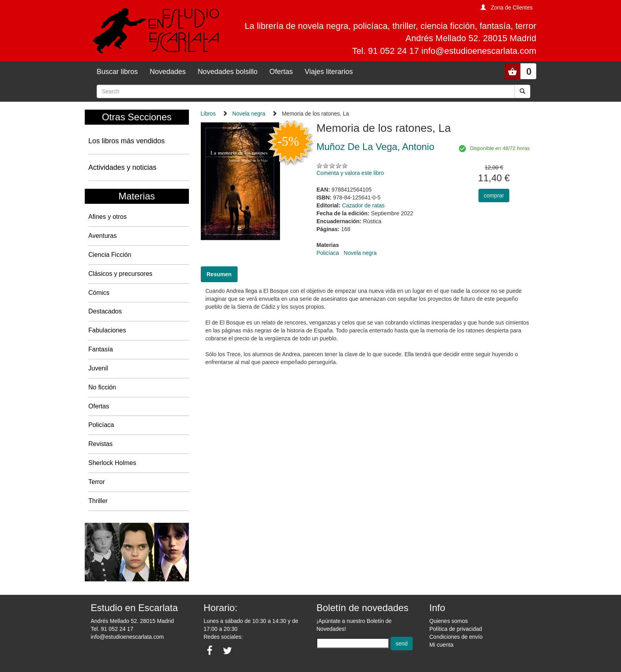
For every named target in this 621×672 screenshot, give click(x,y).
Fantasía (101, 349)
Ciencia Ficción (110, 255)
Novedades (168, 72)
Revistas (100, 444)
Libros (208, 114)
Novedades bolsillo (228, 72)
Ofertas (281, 72)
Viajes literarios (329, 72)
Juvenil (98, 368)
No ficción (102, 387)
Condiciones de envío (456, 637)
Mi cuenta (441, 645)
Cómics (99, 293)
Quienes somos (449, 621)
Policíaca (101, 425)
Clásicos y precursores (120, 274)
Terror (97, 482)
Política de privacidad (456, 629)
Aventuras (103, 236)
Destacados (105, 311)
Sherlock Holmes (112, 463)
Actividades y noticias (122, 167)
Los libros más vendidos (127, 141)
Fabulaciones (107, 330)
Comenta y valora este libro (350, 173)
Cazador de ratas (363, 205)
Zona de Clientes (512, 8)
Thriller (98, 501)
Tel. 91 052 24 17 (112, 629)
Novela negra (249, 114)
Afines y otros (108, 217)
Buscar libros (117, 72)
